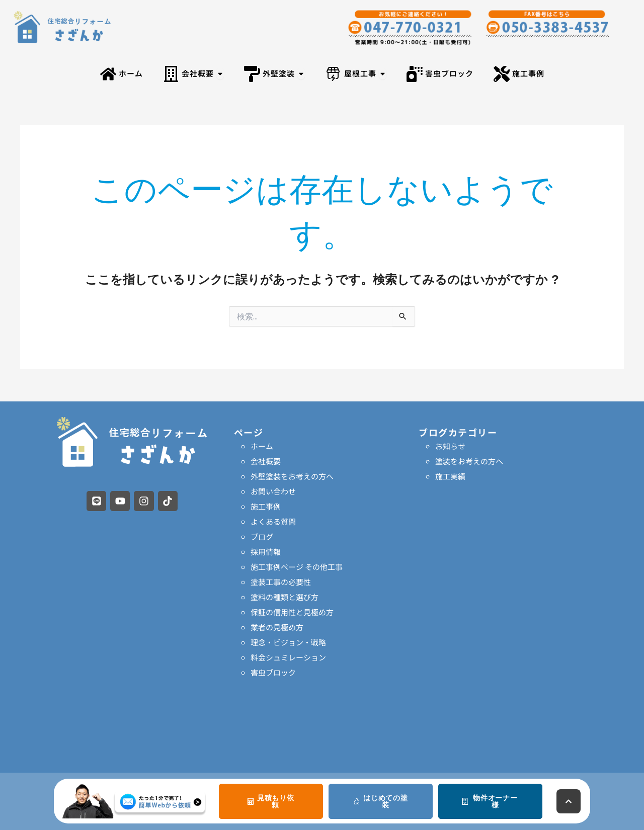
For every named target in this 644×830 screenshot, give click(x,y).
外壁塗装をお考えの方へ (292, 476)
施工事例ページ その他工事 (297, 567)
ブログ (262, 536)
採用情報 (266, 552)
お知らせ (450, 446)
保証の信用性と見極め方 (292, 612)
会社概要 (266, 461)
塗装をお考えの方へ (469, 461)
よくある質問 (273, 521)
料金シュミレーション (288, 657)
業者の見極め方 (277, 627)
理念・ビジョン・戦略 (288, 642)
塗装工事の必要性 (281, 582)
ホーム (262, 446)
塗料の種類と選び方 (285, 597)
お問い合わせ (273, 491)
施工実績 (450, 476)
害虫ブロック (273, 672)
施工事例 (266, 506)
